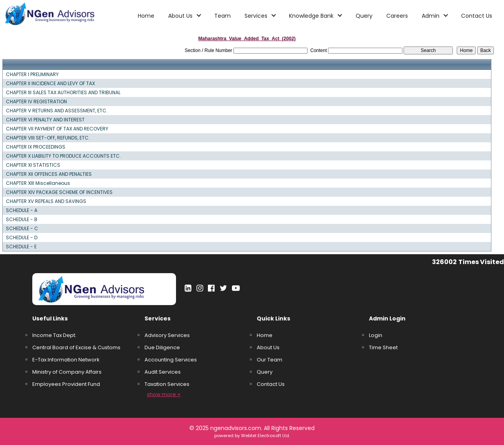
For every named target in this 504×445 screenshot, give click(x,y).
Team (222, 16)
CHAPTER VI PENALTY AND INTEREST (45, 120)
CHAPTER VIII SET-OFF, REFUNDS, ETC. (48, 138)
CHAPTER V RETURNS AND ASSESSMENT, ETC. (57, 111)
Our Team (270, 360)
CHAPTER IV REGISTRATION (36, 102)
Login (376, 335)
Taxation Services (167, 384)
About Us (268, 347)
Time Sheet (383, 347)
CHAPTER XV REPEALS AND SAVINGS (46, 201)
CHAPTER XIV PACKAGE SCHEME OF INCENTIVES (59, 192)
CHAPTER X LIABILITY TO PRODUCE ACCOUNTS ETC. (63, 156)
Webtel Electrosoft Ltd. (265, 436)
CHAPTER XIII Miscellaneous (38, 183)
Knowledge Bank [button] (312, 16)
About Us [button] (181, 16)
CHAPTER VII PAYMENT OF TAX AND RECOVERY (57, 129)
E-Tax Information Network (66, 360)
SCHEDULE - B (22, 220)
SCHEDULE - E (21, 247)
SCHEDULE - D (22, 238)
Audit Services (163, 372)
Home (146, 16)
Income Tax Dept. (54, 335)
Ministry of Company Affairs (67, 372)
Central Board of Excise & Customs (76, 347)
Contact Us (477, 16)
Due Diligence (162, 347)
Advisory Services (167, 335)
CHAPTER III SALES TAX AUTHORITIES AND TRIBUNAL (63, 93)
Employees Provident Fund (66, 384)
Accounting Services (171, 360)
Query (364, 16)
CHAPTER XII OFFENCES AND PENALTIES (49, 174)
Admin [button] (431, 16)
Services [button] (257, 16)
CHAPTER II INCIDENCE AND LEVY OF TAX (50, 84)
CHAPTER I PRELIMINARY (32, 74)
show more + (164, 394)
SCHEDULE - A (22, 210)
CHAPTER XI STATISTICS (33, 165)
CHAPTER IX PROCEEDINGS (36, 147)
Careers (397, 16)
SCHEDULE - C (22, 229)
